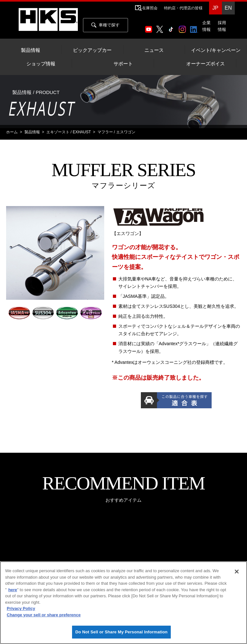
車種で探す (105, 25)
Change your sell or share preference (44, 615)
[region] (123, 603)
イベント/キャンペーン (216, 50)
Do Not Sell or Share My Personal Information (121, 632)
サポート (123, 64)
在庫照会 (150, 8)
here (13, 590)
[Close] (237, 572)
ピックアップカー (92, 50)
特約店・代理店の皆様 (183, 8)
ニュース (154, 50)
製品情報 (31, 50)
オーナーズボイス (206, 64)
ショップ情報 (41, 64)
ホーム (12, 132)
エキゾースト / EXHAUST (69, 132)
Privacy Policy (21, 608)
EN (228, 8)
